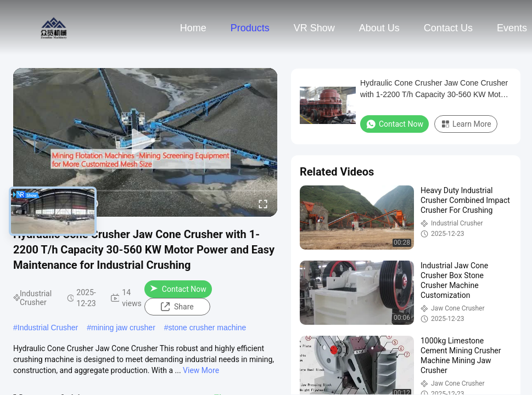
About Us (379, 28)
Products (250, 28)
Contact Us (448, 28)
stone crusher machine (208, 328)
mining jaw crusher (123, 328)
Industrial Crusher (48, 328)
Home (193, 28)
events (512, 28)
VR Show (314, 28)
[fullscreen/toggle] (263, 204)
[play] (145, 142)
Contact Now (178, 289)
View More (201, 370)
